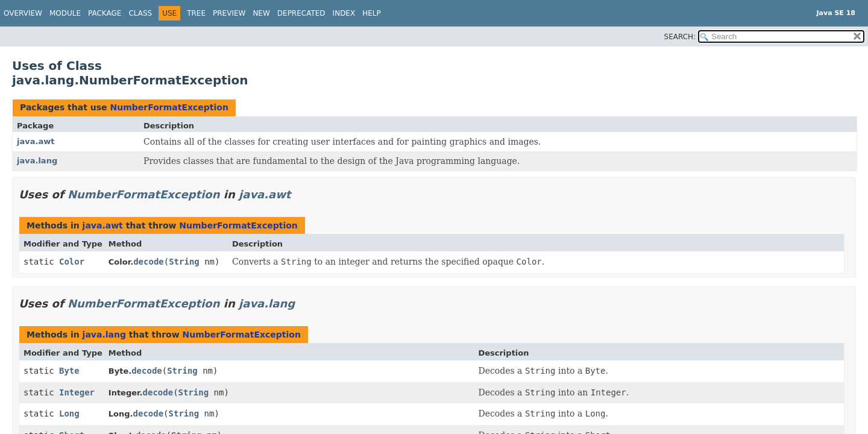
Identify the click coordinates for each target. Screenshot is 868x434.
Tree (196, 13)
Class (140, 13)
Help (372, 13)
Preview (229, 13)
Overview (23, 13)
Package (105, 13)
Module (65, 13)
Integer (77, 392)
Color (72, 262)
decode (149, 262)
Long (69, 414)
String (184, 262)
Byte (69, 371)
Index (344, 13)
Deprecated (301, 13)
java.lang (37, 161)
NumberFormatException (169, 107)
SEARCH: (680, 37)
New (261, 13)
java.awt (36, 141)
